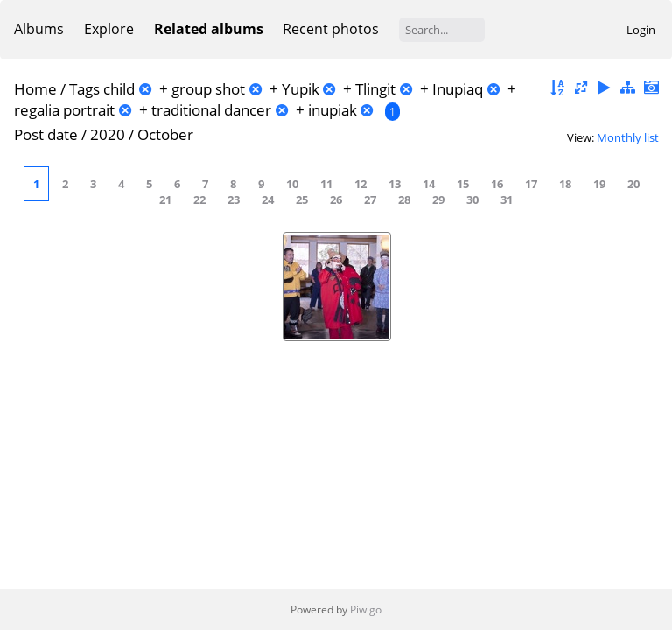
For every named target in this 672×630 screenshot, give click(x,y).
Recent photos (331, 29)
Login (641, 30)
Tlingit (375, 89)
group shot (208, 89)
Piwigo (366, 609)
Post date (46, 134)
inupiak (332, 110)
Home (35, 89)
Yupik (301, 89)
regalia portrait (64, 110)
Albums (39, 29)
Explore (109, 29)
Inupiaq (458, 89)
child (119, 89)
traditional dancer (211, 110)
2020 (108, 134)
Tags (84, 89)
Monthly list (628, 137)
